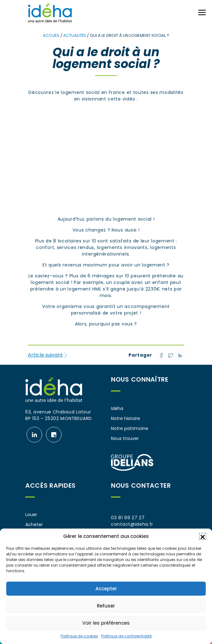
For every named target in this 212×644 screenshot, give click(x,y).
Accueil (51, 35)
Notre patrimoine (130, 428)
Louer (31, 515)
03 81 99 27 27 (128, 518)
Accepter (106, 589)
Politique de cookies (79, 636)
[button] (203, 536)
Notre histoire (126, 418)
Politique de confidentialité (126, 636)
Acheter (34, 524)
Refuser (106, 606)
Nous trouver (125, 438)
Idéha (117, 408)
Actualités (75, 35)
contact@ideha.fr (132, 524)
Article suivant (48, 355)
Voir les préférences (106, 623)
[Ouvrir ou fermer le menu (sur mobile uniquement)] (202, 12)
